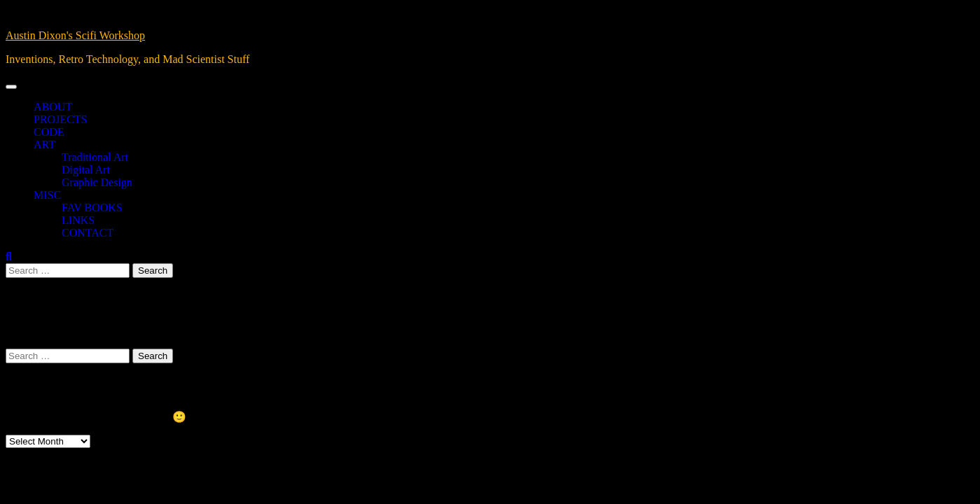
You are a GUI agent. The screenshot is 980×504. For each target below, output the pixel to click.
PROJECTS (60, 119)
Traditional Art (95, 157)
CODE (49, 132)
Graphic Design (97, 182)
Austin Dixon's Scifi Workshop (75, 35)
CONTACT (88, 233)
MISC (47, 195)
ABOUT (53, 107)
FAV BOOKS (92, 208)
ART (44, 145)
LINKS (78, 220)
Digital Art (86, 170)
